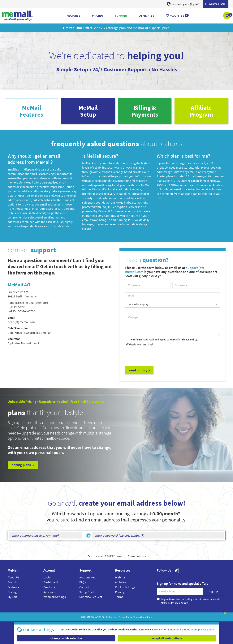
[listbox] (173, 304)
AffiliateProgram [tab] (201, 111)
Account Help (88, 577)
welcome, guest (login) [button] (183, 4)
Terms (119, 597)
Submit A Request (91, 597)
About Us (13, 577)
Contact (84, 587)
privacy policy (206, 629)
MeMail (92, 617)
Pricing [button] (97, 15)
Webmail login (216, 4)
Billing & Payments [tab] (145, 111)
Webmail (121, 577)
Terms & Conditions (143, 617)
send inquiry (139, 370)
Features (13, 587)
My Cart (12, 597)
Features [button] (73, 15)
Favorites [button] (177, 15)
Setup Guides (88, 592)
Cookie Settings (125, 587)
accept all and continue (167, 638)
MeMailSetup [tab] (88, 111)
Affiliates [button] (147, 15)
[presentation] (154, 356)
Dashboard (51, 582)
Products (49, 587)
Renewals (50, 592)
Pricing (12, 592)
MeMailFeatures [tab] (31, 111)
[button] (227, 16)
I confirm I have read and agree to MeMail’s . (164, 340)
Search (12, 582)
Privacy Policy (125, 617)
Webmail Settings (55, 597)
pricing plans (23, 465)
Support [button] (121, 15)
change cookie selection (66, 638)
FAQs (83, 582)
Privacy (120, 592)
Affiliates (121, 582)
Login (47, 577)
